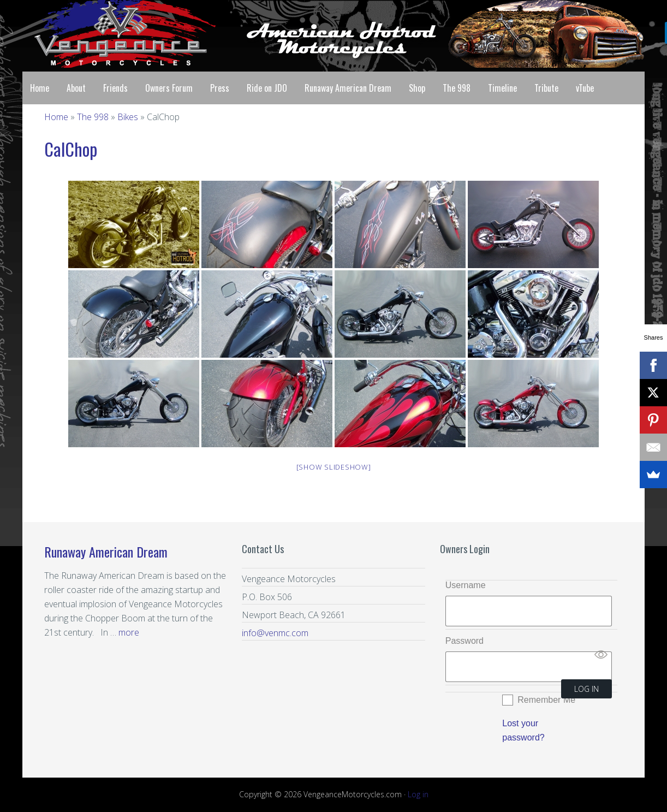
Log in (418, 794)
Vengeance (110, 34)
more (129, 632)
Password (464, 641)
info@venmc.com (275, 633)
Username (466, 585)
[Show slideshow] (334, 467)
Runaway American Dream (106, 552)
